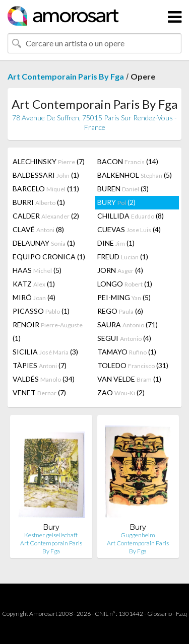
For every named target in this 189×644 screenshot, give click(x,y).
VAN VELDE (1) (129, 379)
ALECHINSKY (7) (49, 161)
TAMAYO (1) (127, 352)
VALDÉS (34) (44, 379)
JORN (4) (120, 270)
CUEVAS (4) (129, 229)
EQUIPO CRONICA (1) (49, 257)
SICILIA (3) (45, 352)
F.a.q (181, 614)
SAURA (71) (128, 325)
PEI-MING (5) (124, 297)
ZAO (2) (121, 392)
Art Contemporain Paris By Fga (66, 76)
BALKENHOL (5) (135, 175)
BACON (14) (128, 161)
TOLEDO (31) (133, 365)
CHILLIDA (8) (131, 216)
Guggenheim (138, 535)
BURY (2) (116, 202)
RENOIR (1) (48, 331)
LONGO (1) (125, 284)
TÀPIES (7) (40, 365)
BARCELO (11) (46, 189)
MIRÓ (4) (34, 297)
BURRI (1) (39, 202)
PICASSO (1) (41, 311)
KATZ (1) (34, 284)
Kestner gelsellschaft (51, 535)
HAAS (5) (37, 270)
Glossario (160, 614)
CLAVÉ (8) (38, 229)
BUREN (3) (123, 189)
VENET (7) (39, 392)
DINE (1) (116, 243)
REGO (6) (120, 311)
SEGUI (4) (124, 338)
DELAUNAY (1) (44, 243)
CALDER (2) (46, 216)
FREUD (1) (123, 257)
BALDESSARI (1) (46, 175)
